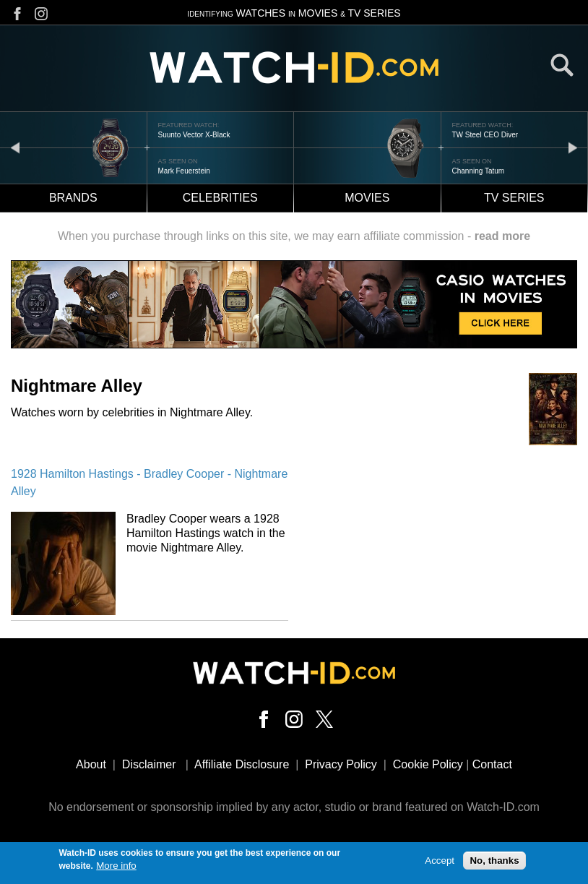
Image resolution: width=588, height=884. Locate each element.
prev (15, 147)
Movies (367, 198)
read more (502, 236)
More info (116, 869)
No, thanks (494, 863)
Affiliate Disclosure (242, 764)
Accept (440, 863)
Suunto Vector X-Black (194, 135)
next (573, 147)
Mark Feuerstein (184, 171)
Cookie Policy (428, 764)
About (91, 764)
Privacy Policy (341, 764)
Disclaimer (149, 764)
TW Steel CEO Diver (485, 135)
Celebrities (220, 198)
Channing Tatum (479, 171)
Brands (73, 198)
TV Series (514, 198)
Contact (492, 764)
